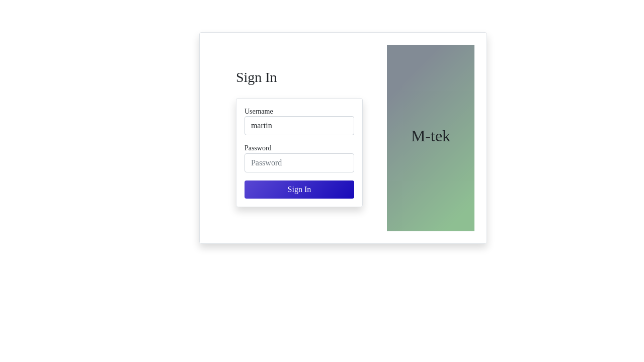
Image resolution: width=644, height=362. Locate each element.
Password (258, 148)
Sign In (300, 189)
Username (259, 111)
